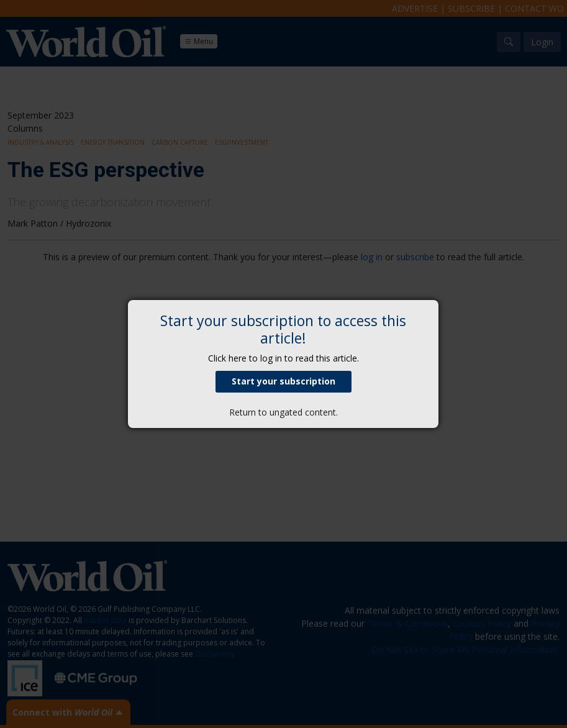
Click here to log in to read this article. (283, 358)
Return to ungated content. (283, 412)
